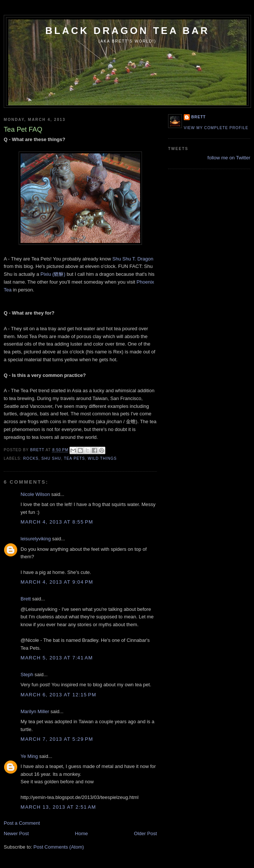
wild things (102, 458)
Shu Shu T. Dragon (133, 259)
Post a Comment (22, 823)
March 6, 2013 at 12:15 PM (58, 695)
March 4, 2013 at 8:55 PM (57, 522)
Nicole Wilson (35, 494)
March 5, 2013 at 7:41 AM (57, 658)
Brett (26, 599)
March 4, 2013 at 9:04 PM (57, 582)
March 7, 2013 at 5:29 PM (57, 739)
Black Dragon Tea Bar (127, 31)
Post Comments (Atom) (59, 847)
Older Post (145, 833)
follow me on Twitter (229, 158)
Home (82, 833)
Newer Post (16, 833)
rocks (31, 458)
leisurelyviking (36, 539)
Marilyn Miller (35, 711)
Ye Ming (29, 756)
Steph (27, 675)
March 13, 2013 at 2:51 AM (58, 807)
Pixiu (46, 274)
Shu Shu (51, 458)
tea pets (75, 458)
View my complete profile (216, 128)
